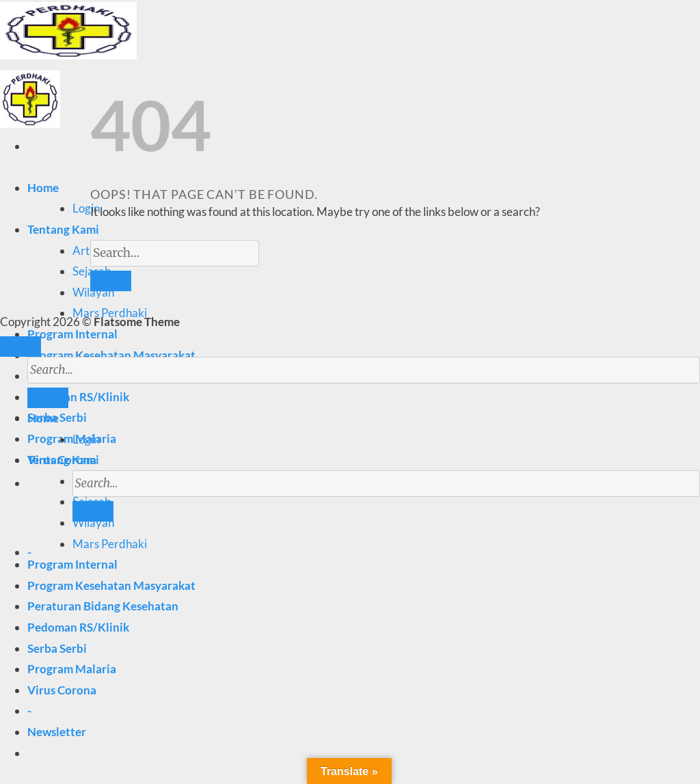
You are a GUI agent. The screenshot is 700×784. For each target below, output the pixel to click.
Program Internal (72, 334)
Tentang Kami (63, 229)
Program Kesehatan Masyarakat (111, 355)
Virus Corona (62, 690)
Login (86, 208)
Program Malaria (72, 669)
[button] (57, 732)
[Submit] (93, 511)
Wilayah (93, 292)
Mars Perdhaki (110, 544)
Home (43, 188)
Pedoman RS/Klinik (78, 627)
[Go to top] (21, 347)
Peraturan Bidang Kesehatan (103, 606)
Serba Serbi (57, 648)
